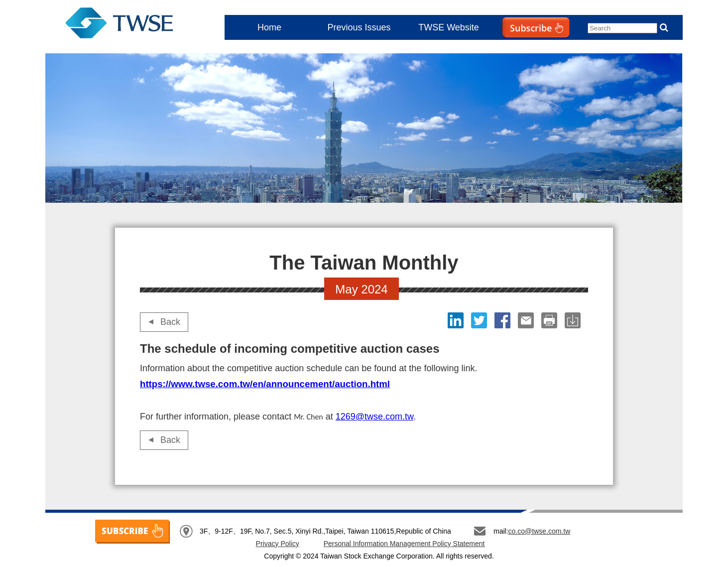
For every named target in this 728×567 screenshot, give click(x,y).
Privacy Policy (278, 544)
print (550, 320)
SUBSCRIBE (132, 532)
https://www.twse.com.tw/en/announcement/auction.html (265, 384)
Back (170, 322)
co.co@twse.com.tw (540, 531)
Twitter (480, 320)
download (574, 320)
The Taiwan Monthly (129, 25)
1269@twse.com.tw (374, 417)
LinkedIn (457, 320)
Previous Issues (359, 27)
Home (269, 27)
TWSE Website (449, 27)
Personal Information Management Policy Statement (404, 544)
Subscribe (515, 48)
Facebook (504, 320)
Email (527, 320)
